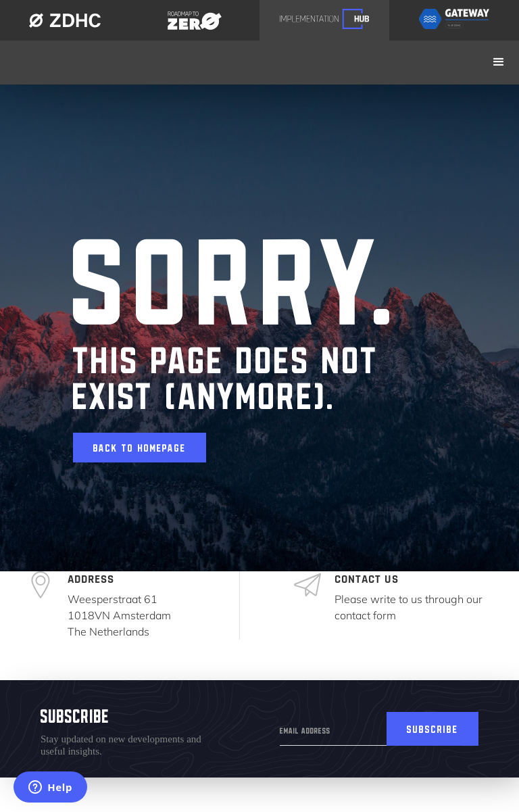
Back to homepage (140, 446)
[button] (499, 63)
